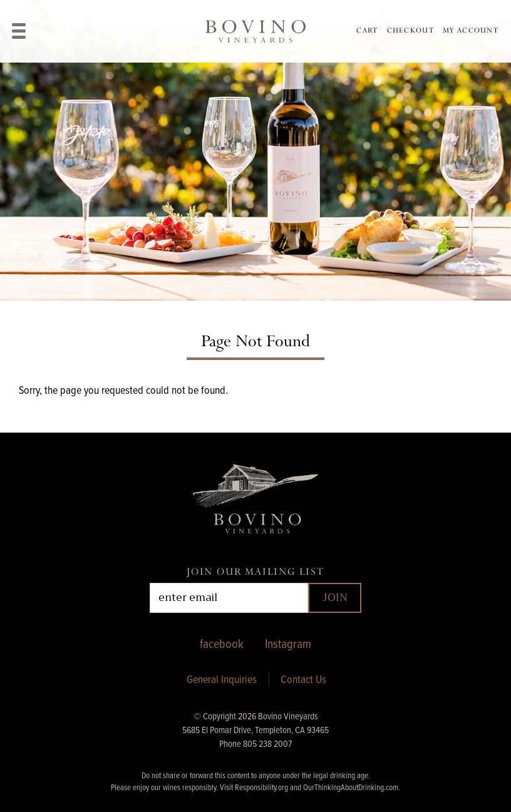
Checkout (410, 30)
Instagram (288, 643)
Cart (367, 30)
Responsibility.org (261, 787)
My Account (471, 30)
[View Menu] (19, 31)
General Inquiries (222, 679)
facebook (222, 643)
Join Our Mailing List (255, 572)
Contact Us (303, 679)
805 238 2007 (267, 743)
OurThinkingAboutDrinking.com (351, 787)
